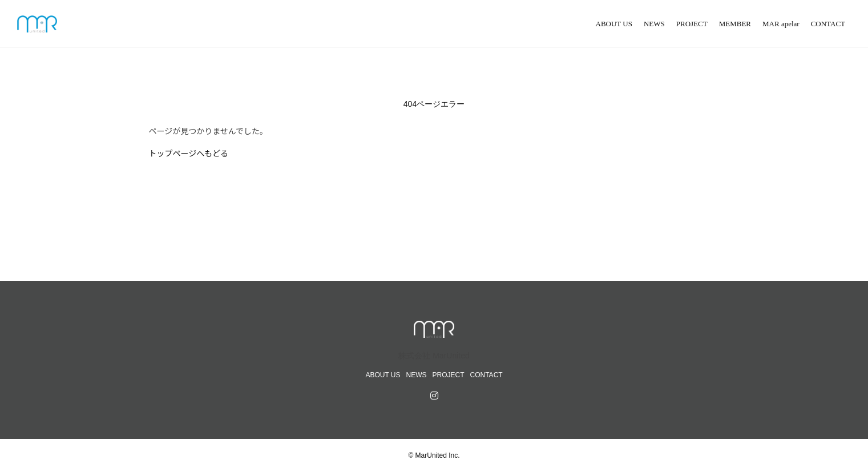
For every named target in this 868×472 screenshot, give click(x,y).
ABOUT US (614, 24)
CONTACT (828, 24)
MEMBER (735, 24)
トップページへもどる (189, 153)
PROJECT (692, 24)
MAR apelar (781, 24)
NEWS (654, 24)
